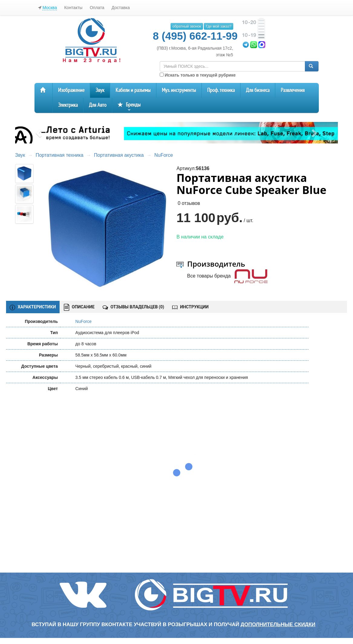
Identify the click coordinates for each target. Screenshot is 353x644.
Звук (100, 90)
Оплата (97, 8)
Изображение (71, 90)
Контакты (73, 8)
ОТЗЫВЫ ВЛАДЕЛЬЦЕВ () (133, 307)
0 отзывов (189, 203)
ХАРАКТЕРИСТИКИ (33, 307)
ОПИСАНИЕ (79, 307)
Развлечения (293, 90)
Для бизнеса (258, 90)
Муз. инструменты (179, 90)
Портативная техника (60, 155)
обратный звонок (187, 26)
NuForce (163, 155)
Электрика (68, 105)
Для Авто (98, 105)
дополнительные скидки (278, 624)
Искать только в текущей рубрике (198, 75)
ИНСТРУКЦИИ (190, 307)
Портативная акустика (119, 155)
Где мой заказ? (218, 26)
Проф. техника (221, 90)
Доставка (121, 8)
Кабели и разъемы (133, 90)
